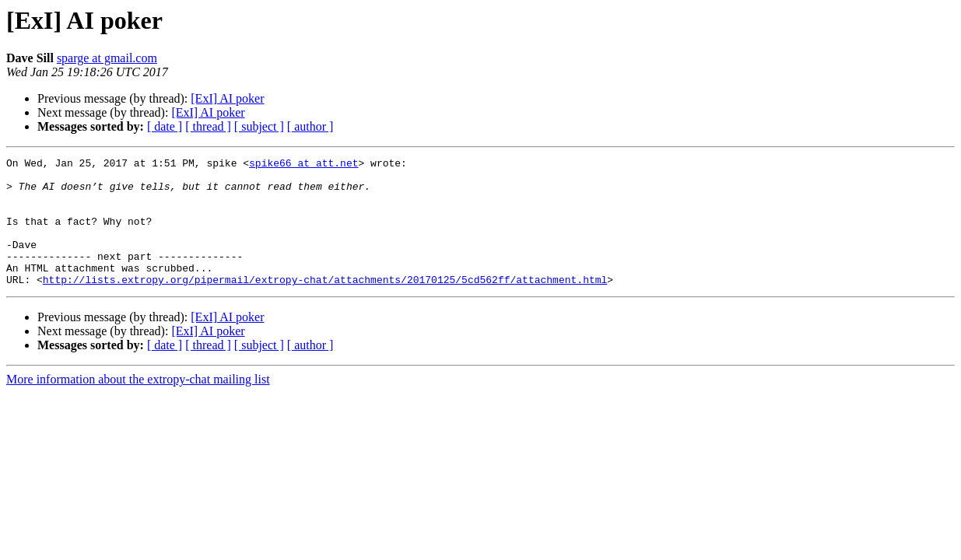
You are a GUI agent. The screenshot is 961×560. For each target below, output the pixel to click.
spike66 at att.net (303, 165)
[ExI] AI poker (227, 98)
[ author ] (310, 126)
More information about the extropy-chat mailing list (138, 405)
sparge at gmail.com (107, 58)
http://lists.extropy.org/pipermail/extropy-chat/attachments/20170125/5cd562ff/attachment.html (325, 305)
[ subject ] (259, 126)
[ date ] (165, 126)
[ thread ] (208, 126)
